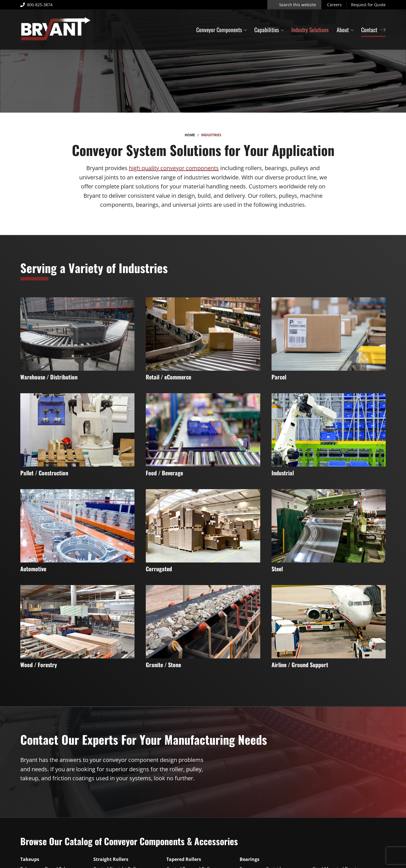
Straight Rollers (111, 859)
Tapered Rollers (184, 859)
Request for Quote (368, 5)
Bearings (250, 859)
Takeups (30, 859)
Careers (334, 5)
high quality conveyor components (174, 168)
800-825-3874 (36, 5)
